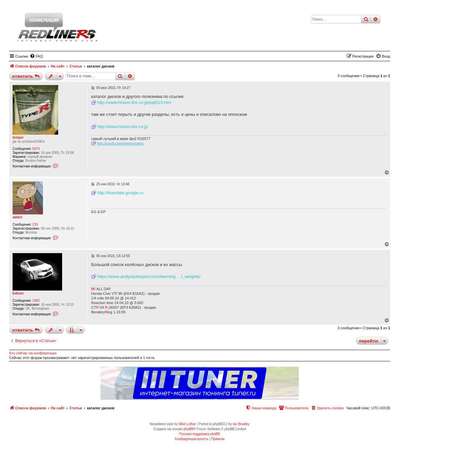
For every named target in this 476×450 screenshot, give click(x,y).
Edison (18, 293)
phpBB (188, 429)
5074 (36, 149)
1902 (36, 301)
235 (35, 225)
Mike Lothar (187, 424)
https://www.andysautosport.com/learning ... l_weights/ (149, 276)
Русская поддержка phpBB (199, 434)
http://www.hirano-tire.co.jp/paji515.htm (134, 102)
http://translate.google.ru (120, 193)
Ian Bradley (241, 424)
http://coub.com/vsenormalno (120, 143)
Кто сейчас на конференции (33, 353)
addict (17, 217)
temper (18, 137)
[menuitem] (36, 56)
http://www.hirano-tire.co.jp (122, 127)
